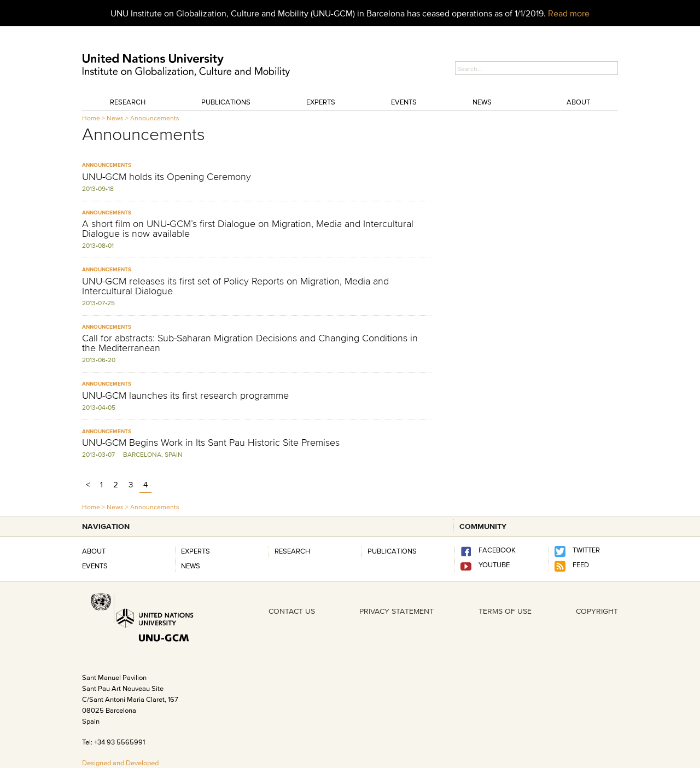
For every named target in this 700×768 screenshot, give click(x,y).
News (482, 102)
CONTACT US (292, 611)
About (578, 102)
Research (128, 102)
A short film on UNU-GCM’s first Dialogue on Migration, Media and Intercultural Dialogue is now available (248, 229)
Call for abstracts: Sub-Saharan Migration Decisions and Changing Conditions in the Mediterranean (250, 343)
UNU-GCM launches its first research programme (185, 395)
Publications (226, 102)
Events (404, 102)
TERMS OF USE (505, 611)
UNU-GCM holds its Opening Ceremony (167, 177)
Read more (569, 13)
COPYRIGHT (597, 611)
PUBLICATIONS (392, 551)
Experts (321, 102)
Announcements (155, 118)
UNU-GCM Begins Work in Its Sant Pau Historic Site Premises (211, 443)
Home (91, 118)
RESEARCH (292, 551)
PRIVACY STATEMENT (396, 611)
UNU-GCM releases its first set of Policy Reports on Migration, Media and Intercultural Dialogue (235, 286)
